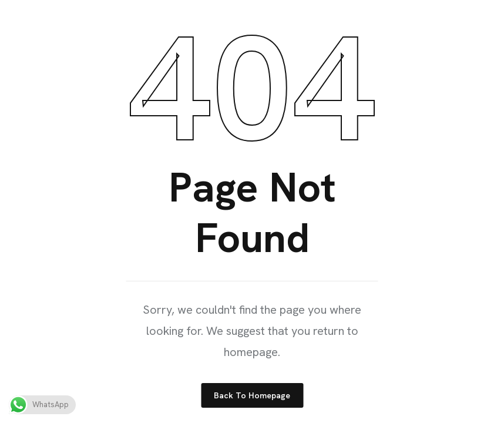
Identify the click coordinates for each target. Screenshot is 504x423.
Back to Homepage (252, 395)
